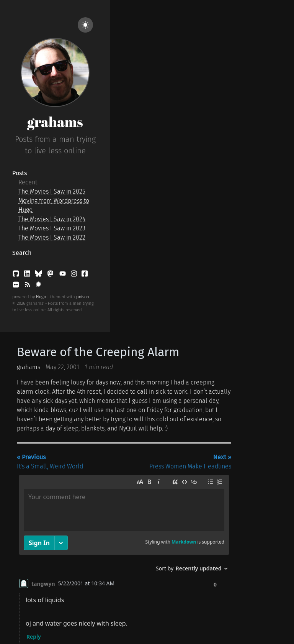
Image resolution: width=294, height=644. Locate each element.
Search (22, 253)
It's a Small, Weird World (50, 462)
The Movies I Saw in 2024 (52, 219)
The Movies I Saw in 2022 (52, 237)
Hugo (41, 297)
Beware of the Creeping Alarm (98, 352)
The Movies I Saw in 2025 (52, 191)
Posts (20, 173)
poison (83, 297)
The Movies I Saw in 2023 (52, 228)
